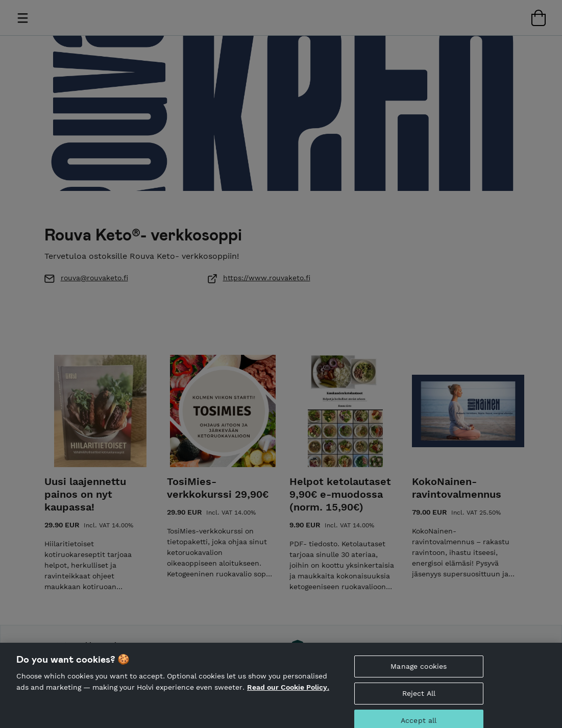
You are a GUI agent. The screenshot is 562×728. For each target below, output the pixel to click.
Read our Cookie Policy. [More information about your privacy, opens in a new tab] (288, 696)
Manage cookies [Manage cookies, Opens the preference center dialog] (419, 675)
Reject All (419, 702)
